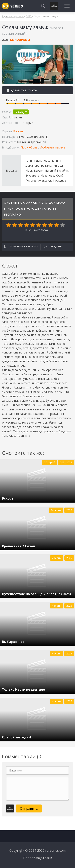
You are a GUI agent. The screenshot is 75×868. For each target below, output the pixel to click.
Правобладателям (38, 858)
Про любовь (29, 147)
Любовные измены (53, 147)
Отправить (29, 808)
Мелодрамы (20, 40)
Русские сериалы (13, 16)
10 (63, 225)
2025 (29, 16)
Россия (18, 131)
